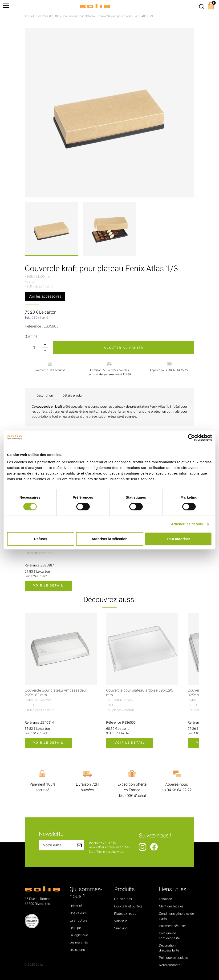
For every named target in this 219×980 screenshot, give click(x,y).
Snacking (121, 928)
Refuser (41, 539)
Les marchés (79, 942)
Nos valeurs (78, 913)
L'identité (76, 906)
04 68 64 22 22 (179, 790)
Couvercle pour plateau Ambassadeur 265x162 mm (56, 693)
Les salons (77, 950)
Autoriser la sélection (110, 539)
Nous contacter (170, 965)
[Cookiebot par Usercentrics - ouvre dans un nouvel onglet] (191, 438)
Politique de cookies (173, 958)
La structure (78, 921)
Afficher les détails (187, 524)
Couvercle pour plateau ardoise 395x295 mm (140, 693)
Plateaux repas (125, 914)
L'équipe (75, 928)
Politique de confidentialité (169, 936)
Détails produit (73, 396)
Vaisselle (121, 921)
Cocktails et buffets (128, 906)
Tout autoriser (178, 539)
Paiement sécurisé (172, 926)
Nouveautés (123, 899)
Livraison (166, 899)
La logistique (79, 935)
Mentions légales (171, 906)
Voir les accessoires (45, 296)
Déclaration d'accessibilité (169, 948)
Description (45, 396)
